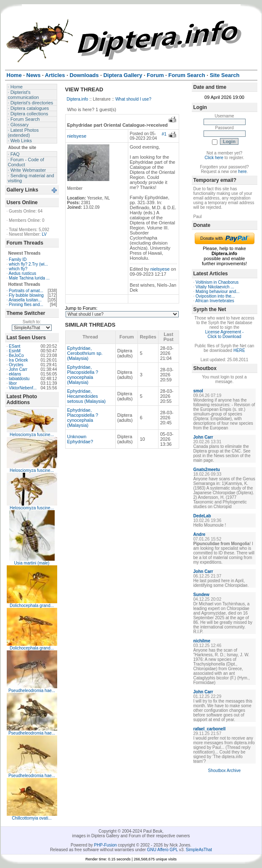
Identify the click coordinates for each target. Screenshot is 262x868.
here (243, 172)
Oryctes (16, 365)
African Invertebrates (215, 301)
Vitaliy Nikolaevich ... (215, 287)
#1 (164, 134)
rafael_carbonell (210, 729)
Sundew (201, 595)
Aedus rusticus (23, 273)
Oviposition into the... (215, 296)
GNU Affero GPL (163, 850)
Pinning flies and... (26, 305)
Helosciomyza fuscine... (32, 435)
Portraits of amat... (26, 291)
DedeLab (202, 516)
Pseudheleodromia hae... (32, 691)
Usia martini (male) (32, 563)
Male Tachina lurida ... (29, 278)
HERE (239, 350)
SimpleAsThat (199, 850)
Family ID (18, 260)
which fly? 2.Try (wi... (28, 264)
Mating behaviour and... (218, 292)
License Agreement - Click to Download (225, 334)
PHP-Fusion (106, 845)
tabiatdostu (19, 379)
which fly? (18, 269)
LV (44, 234)
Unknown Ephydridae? (80, 439)
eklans (15, 374)
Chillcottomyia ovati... (32, 818)
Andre (200, 534)
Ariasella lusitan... (25, 300)
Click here (214, 158)
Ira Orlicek (19, 360)
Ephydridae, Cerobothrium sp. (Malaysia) (85, 353)
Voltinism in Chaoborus (217, 282)
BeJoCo (16, 355)
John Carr (18, 369)
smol (198, 391)
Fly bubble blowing (26, 295)
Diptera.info (78, 99)
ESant (15, 346)
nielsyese (77, 136)
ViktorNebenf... (23, 388)
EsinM (15, 351)
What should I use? (133, 99)
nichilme (202, 641)
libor (13, 383)
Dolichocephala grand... (32, 606)
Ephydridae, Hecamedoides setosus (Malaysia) (87, 396)
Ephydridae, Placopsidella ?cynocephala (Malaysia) (83, 375)
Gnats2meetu (207, 470)
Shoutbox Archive (225, 771)
